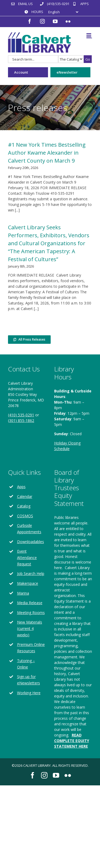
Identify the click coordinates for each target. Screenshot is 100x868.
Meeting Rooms (31, 613)
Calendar (25, 496)
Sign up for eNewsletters (29, 680)
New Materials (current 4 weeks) (30, 628)
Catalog (24, 506)
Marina (23, 593)
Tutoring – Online (26, 664)
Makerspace (28, 583)
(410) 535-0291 (21, 415)
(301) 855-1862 (21, 420)
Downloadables (31, 542)
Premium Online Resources (31, 648)
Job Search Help (31, 573)
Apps (21, 487)
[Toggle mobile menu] (89, 35)
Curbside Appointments (29, 529)
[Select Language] (63, 12)
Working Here (29, 693)
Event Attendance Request (27, 558)
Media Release (30, 603)
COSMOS (25, 516)
